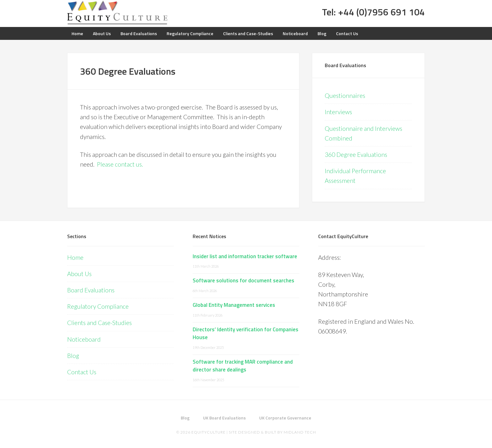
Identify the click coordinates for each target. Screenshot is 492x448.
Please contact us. (121, 164)
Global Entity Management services (234, 305)
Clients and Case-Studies (99, 323)
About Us (79, 274)
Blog (73, 356)
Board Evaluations (345, 65)
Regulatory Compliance (98, 306)
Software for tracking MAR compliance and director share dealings (243, 366)
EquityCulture (209, 432)
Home (75, 257)
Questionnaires (345, 96)
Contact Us (82, 372)
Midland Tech (300, 432)
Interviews (338, 112)
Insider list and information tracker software (245, 256)
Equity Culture (117, 13)
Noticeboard (84, 339)
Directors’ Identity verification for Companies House (246, 333)
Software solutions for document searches (243, 280)
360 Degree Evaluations (356, 155)
